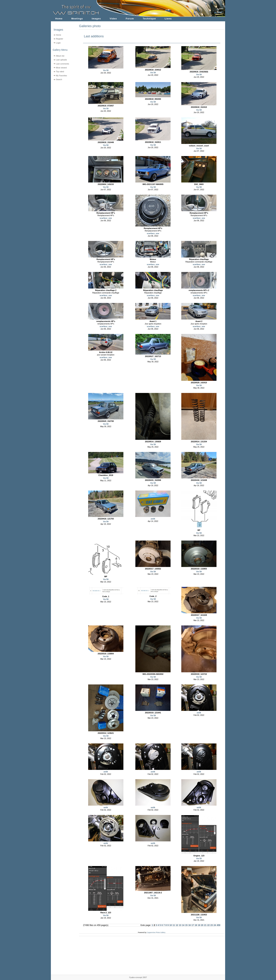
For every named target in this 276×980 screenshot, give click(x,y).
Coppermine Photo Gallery (156, 932)
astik (153, 519)
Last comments (62, 64)
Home (59, 19)
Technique (149, 19)
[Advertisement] (63, 104)
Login (58, 43)
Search (59, 79)
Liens (168, 19)
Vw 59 (106, 70)
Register (60, 39)
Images (96, 19)
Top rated (60, 72)
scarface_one (106, 218)
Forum (130, 19)
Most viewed (61, 68)
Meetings (77, 19)
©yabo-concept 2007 (138, 977)
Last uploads (61, 60)
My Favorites (62, 76)
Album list (60, 56)
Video (113, 19)
